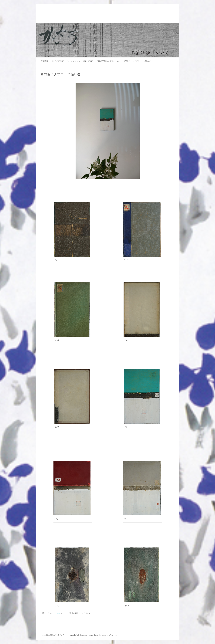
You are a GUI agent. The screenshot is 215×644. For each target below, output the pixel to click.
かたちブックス (73, 61)
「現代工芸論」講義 (105, 61)
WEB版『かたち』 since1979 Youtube (168, 14)
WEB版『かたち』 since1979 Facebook (164, 14)
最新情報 (44, 61)
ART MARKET (88, 61)
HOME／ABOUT (57, 61)
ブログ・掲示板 (123, 61)
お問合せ (147, 61)
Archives (137, 61)
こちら (57, 613)
